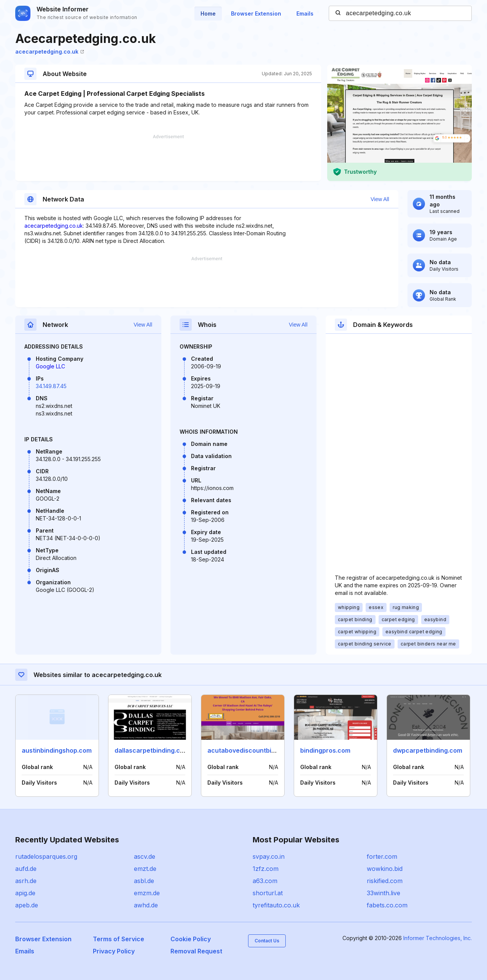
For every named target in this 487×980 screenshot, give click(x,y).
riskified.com (385, 881)
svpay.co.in (269, 856)
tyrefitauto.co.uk (276, 905)
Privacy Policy (114, 951)
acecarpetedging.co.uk (50, 52)
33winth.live (384, 893)
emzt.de (145, 869)
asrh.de (26, 881)
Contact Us (267, 941)
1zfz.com (266, 869)
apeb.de (27, 905)
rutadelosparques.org (46, 856)
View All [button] (380, 199)
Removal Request (196, 951)
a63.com (265, 881)
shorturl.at (268, 893)
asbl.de (144, 881)
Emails (305, 13)
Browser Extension (256, 13)
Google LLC (50, 366)
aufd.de (26, 869)
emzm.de (147, 893)
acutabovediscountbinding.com (255, 750)
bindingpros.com (325, 750)
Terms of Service (119, 939)
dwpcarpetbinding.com (428, 750)
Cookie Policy (191, 939)
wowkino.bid (385, 869)
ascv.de (145, 856)
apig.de (25, 893)
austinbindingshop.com (57, 750)
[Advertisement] (168, 158)
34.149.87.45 (51, 386)
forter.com (382, 856)
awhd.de (146, 905)
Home (208, 13)
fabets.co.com (387, 905)
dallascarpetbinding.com (152, 750)
